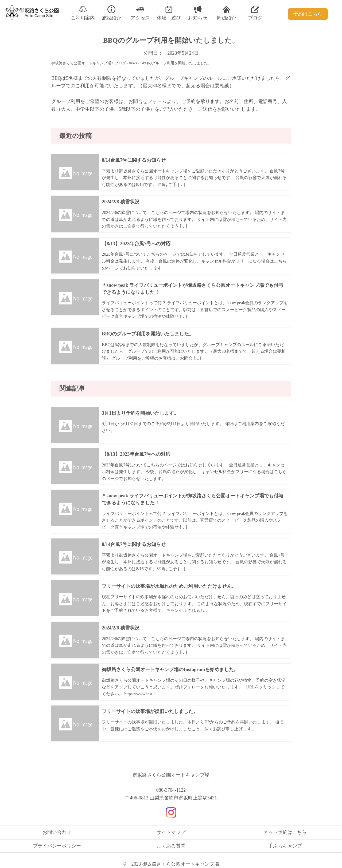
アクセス (140, 13)
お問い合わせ (57, 832)
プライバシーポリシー (57, 846)
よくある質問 (171, 846)
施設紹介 (111, 13)
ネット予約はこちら (285, 832)
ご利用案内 (83, 13)
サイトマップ (171, 832)
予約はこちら (308, 14)
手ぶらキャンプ (285, 846)
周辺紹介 (226, 13)
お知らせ (198, 13)
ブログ (255, 13)
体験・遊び (169, 13)
